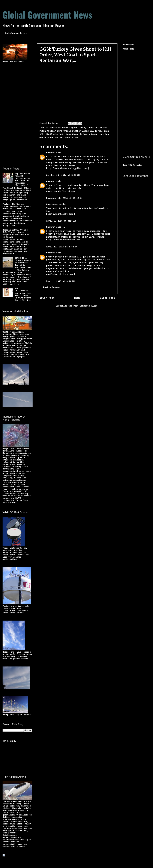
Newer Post (47, 298)
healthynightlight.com (59, 214)
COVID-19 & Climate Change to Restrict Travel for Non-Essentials (23, 263)
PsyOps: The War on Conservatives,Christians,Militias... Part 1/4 (17, 206)
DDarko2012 (128, 49)
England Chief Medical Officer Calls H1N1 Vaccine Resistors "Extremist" (22, 180)
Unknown (51, 153)
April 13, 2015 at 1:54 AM (62, 247)
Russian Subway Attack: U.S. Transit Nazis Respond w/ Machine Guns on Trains (16, 234)
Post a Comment (52, 287)
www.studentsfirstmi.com (61, 191)
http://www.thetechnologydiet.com (66, 168)
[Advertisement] (15, 114)
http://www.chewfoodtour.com (63, 240)
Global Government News (47, 14)
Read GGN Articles (133, 165)
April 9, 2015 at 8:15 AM (61, 221)
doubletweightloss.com (59, 274)
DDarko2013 (128, 45)
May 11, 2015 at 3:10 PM (60, 281)
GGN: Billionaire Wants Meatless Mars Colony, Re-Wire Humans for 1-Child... (23, 294)
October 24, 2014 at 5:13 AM (63, 175)
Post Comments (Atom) (86, 306)
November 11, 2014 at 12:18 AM (64, 198)
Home (77, 298)
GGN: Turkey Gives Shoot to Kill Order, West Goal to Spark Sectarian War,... (75, 55)
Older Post (107, 298)
